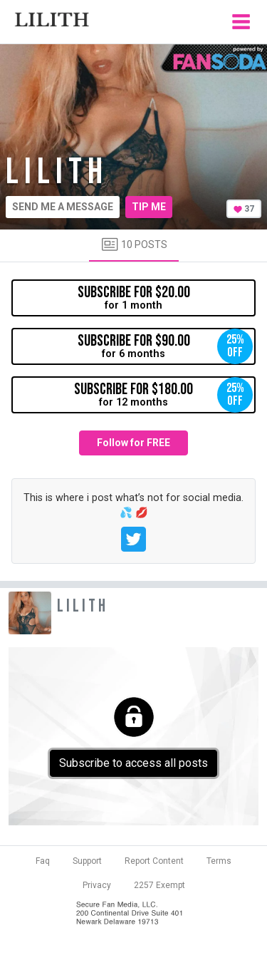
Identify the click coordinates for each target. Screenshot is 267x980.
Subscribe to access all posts (133, 763)
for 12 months (163, 395)
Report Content (154, 861)
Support (87, 861)
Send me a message (63, 207)
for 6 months (166, 346)
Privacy (97, 885)
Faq (43, 861)
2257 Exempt (159, 885)
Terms (219, 861)
